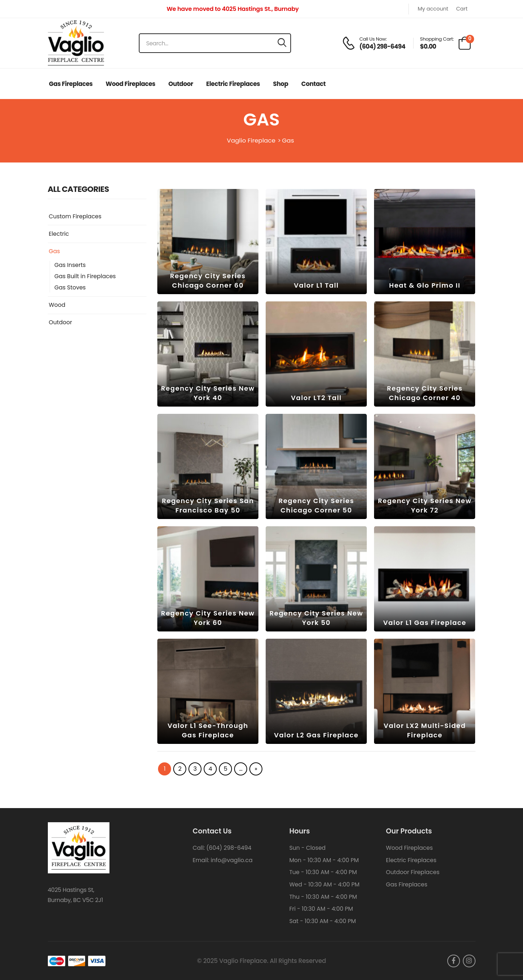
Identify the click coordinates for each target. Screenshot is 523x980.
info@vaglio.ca (232, 860)
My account (433, 9)
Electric (59, 234)
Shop (281, 84)
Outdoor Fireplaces (413, 872)
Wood (57, 305)
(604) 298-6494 (229, 848)
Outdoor (181, 84)
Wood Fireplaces (131, 84)
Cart (462, 9)
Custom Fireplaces (75, 217)
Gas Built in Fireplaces (85, 276)
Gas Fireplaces (71, 84)
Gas (55, 251)
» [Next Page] (256, 769)
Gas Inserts (70, 265)
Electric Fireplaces (233, 84)
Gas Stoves (70, 288)
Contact (313, 84)
